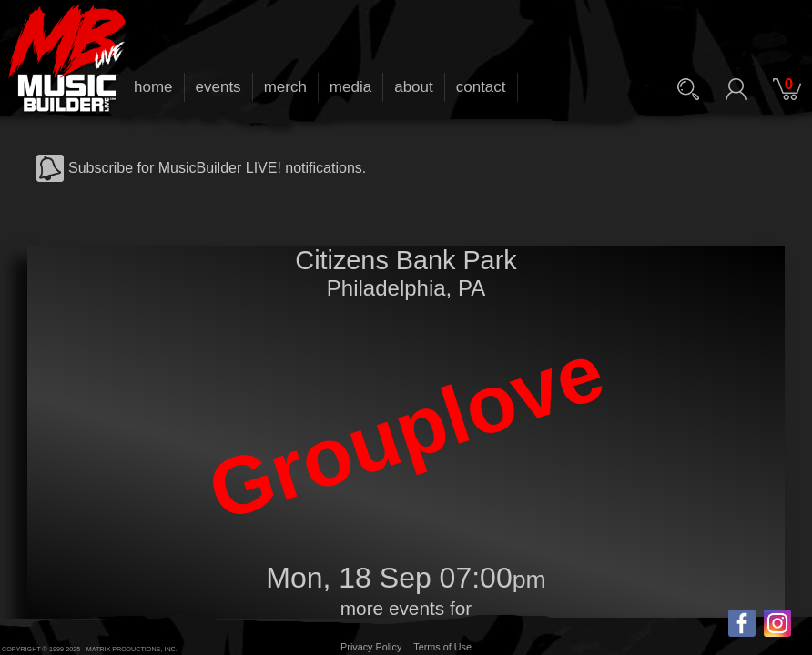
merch (285, 87)
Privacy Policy (371, 647)
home (153, 87)
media (350, 87)
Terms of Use (442, 647)
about (414, 87)
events (218, 87)
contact (481, 87)
